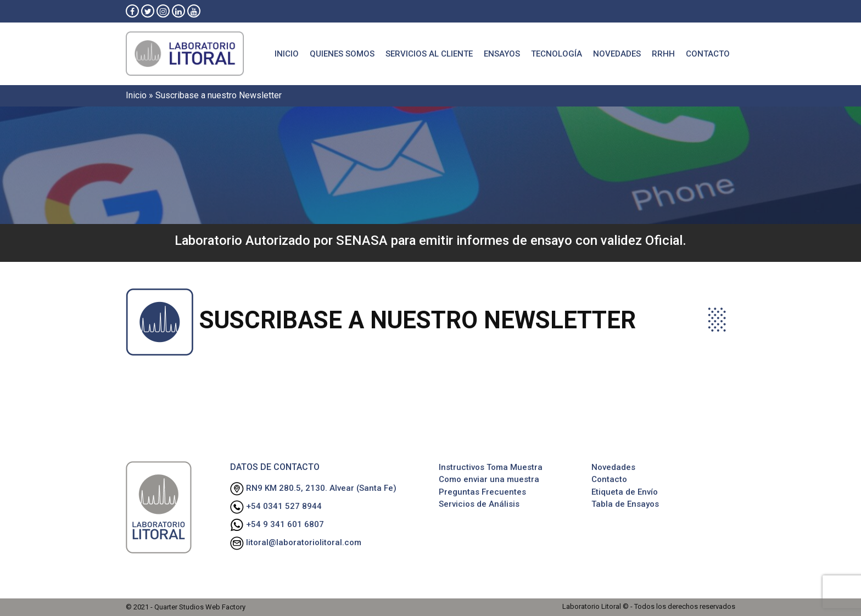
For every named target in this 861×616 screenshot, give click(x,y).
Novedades (617, 54)
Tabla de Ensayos (625, 504)
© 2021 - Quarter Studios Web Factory (186, 607)
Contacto (708, 54)
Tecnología (557, 54)
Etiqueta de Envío (625, 492)
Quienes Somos (342, 54)
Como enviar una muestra (489, 479)
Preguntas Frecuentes (482, 492)
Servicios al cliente (429, 54)
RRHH (663, 54)
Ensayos (502, 54)
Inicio (287, 54)
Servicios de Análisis (479, 504)
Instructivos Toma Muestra (491, 467)
